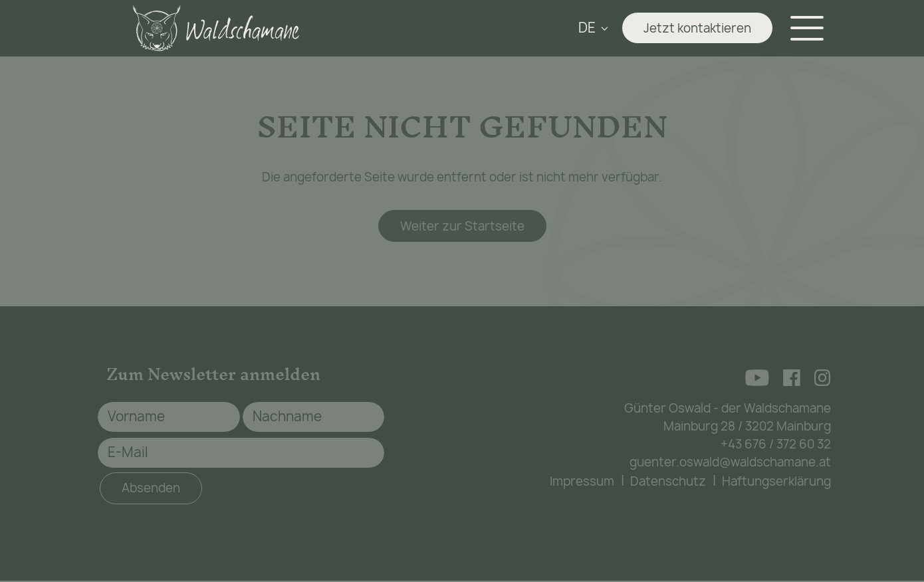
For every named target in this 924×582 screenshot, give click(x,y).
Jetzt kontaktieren (697, 28)
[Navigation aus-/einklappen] (810, 28)
